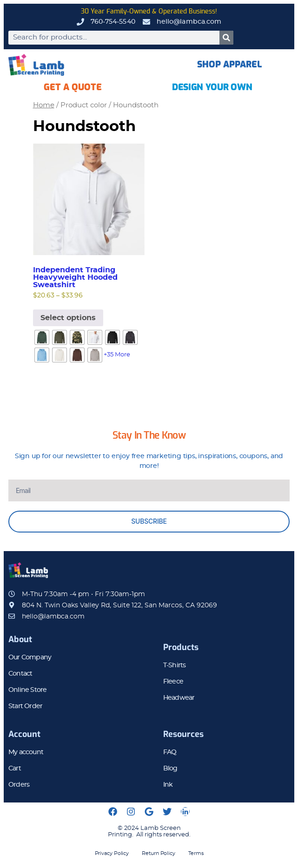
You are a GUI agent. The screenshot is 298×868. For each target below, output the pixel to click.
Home (44, 105)
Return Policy (159, 853)
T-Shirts (175, 665)
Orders (19, 785)
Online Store (27, 690)
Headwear (179, 698)
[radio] (42, 337)
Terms (196, 853)
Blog (170, 769)
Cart (15, 769)
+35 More (117, 355)
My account (26, 752)
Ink (168, 785)
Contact (20, 674)
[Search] (226, 38)
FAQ (170, 752)
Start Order (25, 706)
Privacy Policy (112, 853)
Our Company (30, 658)
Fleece (173, 682)
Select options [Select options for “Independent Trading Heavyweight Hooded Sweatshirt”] (68, 318)
